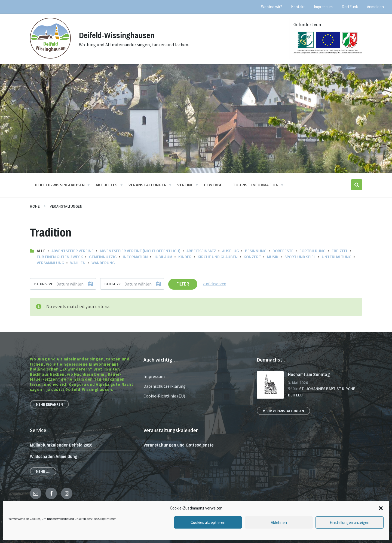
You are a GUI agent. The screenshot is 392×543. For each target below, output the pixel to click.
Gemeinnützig (103, 257)
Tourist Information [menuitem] (256, 185)
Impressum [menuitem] (323, 7)
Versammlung (50, 263)
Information (135, 257)
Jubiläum (163, 257)
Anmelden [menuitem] (375, 7)
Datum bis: (113, 284)
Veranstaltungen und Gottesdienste (179, 445)
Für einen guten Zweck (60, 257)
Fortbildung (313, 251)
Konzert (252, 257)
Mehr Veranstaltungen (283, 411)
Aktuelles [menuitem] (107, 185)
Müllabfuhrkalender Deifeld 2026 (61, 445)
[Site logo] (50, 57)
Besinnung (256, 251)
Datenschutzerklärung (165, 386)
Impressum (154, 376)
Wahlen (78, 263)
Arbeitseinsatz (201, 251)
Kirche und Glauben (218, 257)
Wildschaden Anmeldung (54, 456)
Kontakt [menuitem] (298, 7)
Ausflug (231, 251)
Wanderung (103, 263)
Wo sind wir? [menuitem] (272, 7)
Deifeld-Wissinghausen (117, 35)
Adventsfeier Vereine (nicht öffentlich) (140, 251)
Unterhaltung (337, 257)
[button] (381, 508)
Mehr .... (43, 471)
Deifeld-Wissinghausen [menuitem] (60, 185)
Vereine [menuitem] (185, 185)
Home (35, 206)
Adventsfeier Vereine (73, 251)
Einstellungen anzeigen (350, 522)
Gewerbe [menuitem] (213, 185)
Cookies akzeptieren (208, 522)
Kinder (185, 257)
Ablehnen (279, 522)
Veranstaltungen (66, 206)
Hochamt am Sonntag (309, 374)
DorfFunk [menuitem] (350, 7)
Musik (273, 257)
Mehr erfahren (49, 404)
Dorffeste (283, 251)
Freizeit (340, 251)
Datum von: (44, 284)
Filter (183, 284)
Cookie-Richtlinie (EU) (164, 396)
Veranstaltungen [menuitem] (148, 185)
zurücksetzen (215, 284)
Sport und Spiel (300, 257)
